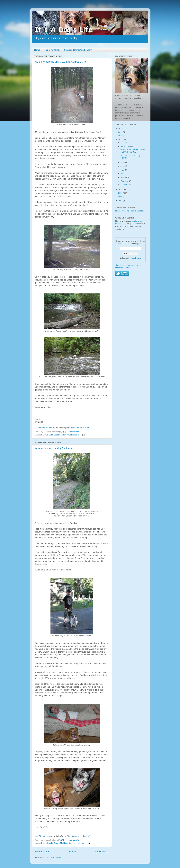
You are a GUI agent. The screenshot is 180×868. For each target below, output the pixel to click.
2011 (121, 189)
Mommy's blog (46, 428)
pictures (81, 843)
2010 (121, 193)
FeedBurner (136, 258)
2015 (121, 128)
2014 (121, 132)
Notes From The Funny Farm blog (130, 211)
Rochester (75, 435)
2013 (121, 136)
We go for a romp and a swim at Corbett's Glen (61, 62)
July (122, 162)
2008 (121, 200)
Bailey (44, 435)
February (125, 181)
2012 (121, 139)
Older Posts (102, 851)
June (123, 166)
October (124, 143)
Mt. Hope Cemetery (68, 843)
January (124, 185)
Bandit (50, 435)
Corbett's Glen (60, 435)
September (125, 146)
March (123, 177)
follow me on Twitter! (80, 428)
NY (68, 435)
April (123, 174)
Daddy (56, 843)
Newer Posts (42, 851)
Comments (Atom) (54, 857)
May (123, 170)
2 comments (74, 432)
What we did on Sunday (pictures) (54, 448)
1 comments (74, 840)
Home (37, 50)
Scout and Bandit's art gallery (78, 50)
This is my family (52, 50)
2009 (121, 197)
